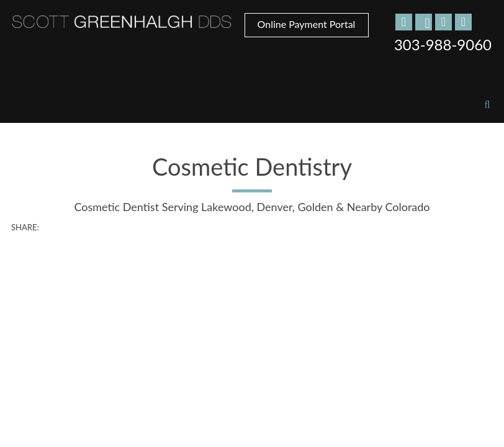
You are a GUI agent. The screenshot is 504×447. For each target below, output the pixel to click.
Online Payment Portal (307, 24)
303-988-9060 (443, 44)
